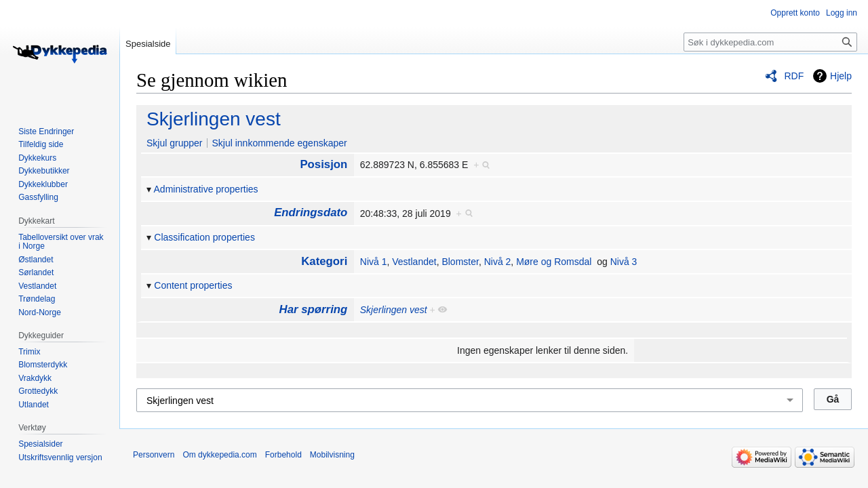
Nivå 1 (374, 262)
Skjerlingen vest (214, 119)
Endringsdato (311, 212)
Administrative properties (206, 189)
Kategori (324, 261)
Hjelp (841, 76)
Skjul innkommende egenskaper (279, 143)
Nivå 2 (498, 262)
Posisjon (323, 164)
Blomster (460, 262)
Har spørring (314, 309)
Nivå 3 (624, 262)
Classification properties (204, 237)
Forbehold (283, 455)
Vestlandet (414, 262)
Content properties (193, 285)
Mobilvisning (332, 455)
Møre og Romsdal (554, 262)
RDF (794, 76)
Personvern (154, 455)
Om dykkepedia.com (219, 455)
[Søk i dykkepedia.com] (770, 42)
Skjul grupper (175, 143)
